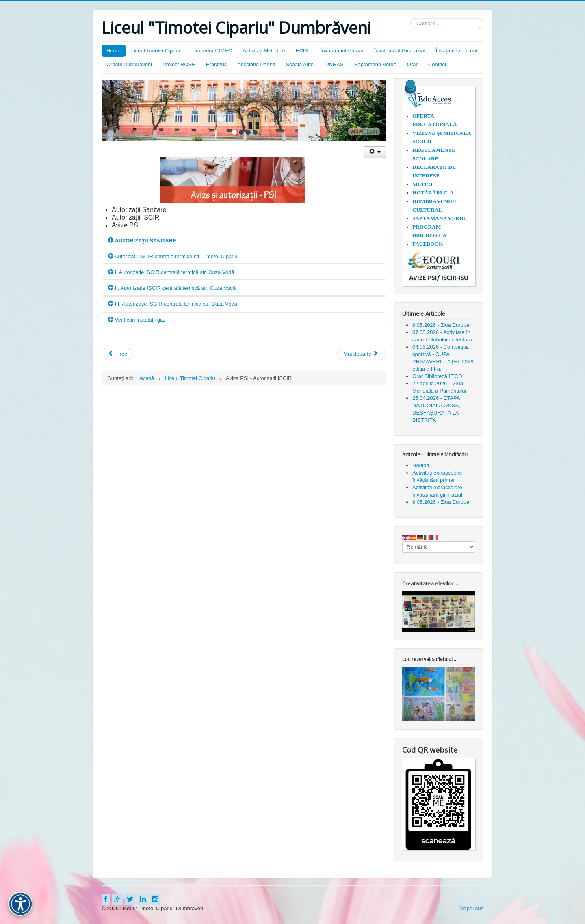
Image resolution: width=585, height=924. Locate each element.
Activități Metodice (264, 51)
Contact (437, 64)
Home (114, 51)
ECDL (303, 51)
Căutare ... (411, 18)
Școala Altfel (300, 64)
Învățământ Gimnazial (400, 51)
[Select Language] (439, 547)
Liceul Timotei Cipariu (156, 51)
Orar (412, 64)
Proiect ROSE (179, 64)
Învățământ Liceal (457, 51)
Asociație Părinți (256, 64)
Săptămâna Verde (375, 64)
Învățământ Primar (342, 51)
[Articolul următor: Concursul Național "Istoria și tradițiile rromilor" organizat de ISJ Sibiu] (362, 354)
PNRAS (335, 64)
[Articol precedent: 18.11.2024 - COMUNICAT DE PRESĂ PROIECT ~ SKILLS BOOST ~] (117, 354)
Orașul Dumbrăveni (129, 64)
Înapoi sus (471, 908)
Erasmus (216, 64)
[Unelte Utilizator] (375, 152)
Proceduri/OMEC (212, 51)
